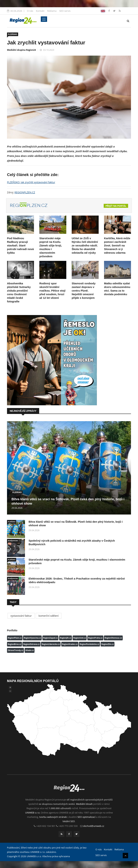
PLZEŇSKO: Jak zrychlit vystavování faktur (31, 182)
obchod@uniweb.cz (94, 826)
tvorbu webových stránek (53, 817)
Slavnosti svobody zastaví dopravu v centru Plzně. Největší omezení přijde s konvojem (84, 291)
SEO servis (65, 11)
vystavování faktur (21, 616)
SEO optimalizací (86, 817)
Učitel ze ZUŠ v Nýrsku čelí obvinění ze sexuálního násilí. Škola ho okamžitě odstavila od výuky (85, 245)
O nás (30, 11)
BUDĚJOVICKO (13, 541)
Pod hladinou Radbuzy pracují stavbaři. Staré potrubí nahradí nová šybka (20, 245)
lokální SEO (69, 821)
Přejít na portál (116, 206)
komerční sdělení (49, 616)
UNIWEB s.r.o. (33, 813)
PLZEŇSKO (13, 34)
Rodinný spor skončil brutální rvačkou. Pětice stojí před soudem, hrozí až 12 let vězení (52, 291)
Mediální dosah (84, 804)
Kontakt (40, 11)
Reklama (52, 11)
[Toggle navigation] (44, 19)
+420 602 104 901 (46, 826)
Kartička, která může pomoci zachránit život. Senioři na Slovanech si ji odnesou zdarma (117, 245)
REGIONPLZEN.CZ (25, 192)
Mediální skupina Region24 (21, 50)
